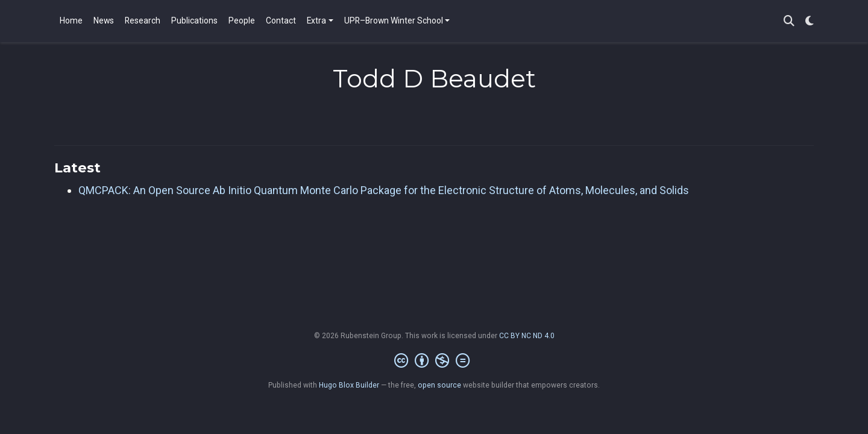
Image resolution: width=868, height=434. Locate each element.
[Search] (789, 21)
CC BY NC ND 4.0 (527, 336)
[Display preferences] (810, 21)
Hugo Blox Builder (349, 385)
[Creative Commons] (434, 361)
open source (439, 385)
